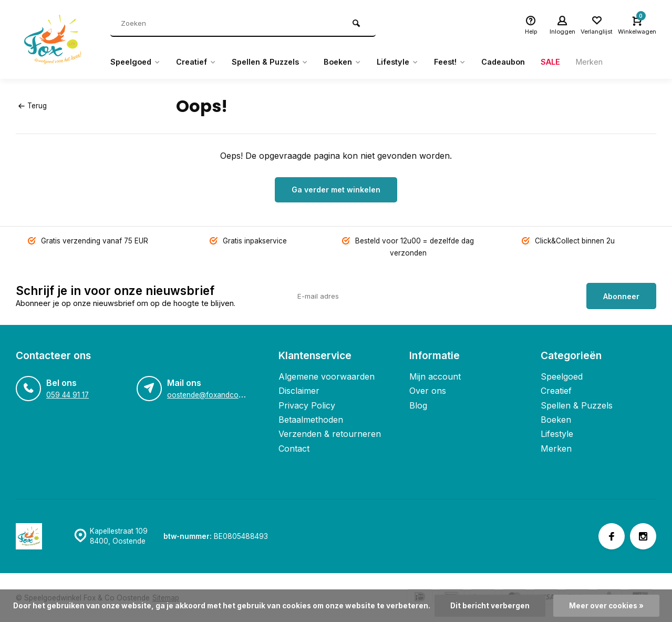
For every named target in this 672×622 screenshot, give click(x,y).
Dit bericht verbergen (490, 606)
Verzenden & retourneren (330, 433)
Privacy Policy (307, 404)
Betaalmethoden (311, 419)
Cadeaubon (533, 62)
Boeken (360, 62)
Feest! (475, 62)
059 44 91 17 (68, 394)
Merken (625, 62)
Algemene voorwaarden (327, 375)
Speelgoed (137, 62)
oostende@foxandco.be (208, 394)
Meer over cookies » (606, 606)
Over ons (428, 390)
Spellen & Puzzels (282, 62)
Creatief (203, 62)
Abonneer (621, 295)
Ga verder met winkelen (336, 190)
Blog (418, 404)
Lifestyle (419, 62)
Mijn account (435, 375)
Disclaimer (299, 390)
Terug (33, 106)
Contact (294, 447)
